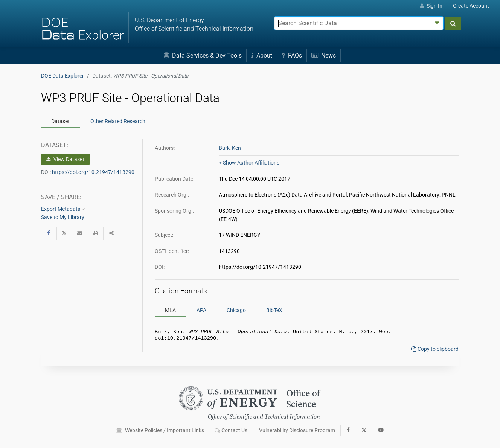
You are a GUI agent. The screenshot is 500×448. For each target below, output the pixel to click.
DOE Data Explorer (62, 76)
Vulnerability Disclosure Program (297, 430)
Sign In (431, 6)
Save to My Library (63, 217)
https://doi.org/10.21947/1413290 (93, 172)
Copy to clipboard (435, 350)
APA (201, 310)
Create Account (471, 6)
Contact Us (231, 430)
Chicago (236, 310)
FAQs (292, 56)
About (262, 56)
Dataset (60, 121)
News (324, 56)
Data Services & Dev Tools (203, 56)
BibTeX (274, 310)
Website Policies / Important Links (160, 430)
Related (118, 121)
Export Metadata (63, 209)
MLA (170, 310)
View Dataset (65, 159)
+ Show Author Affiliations (249, 163)
